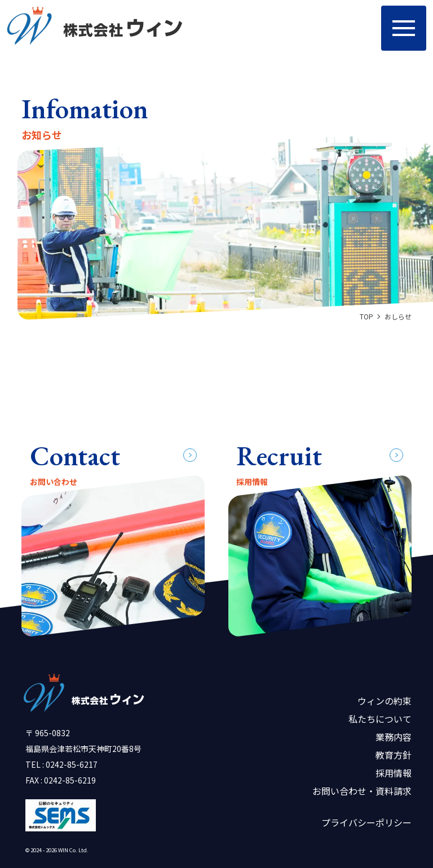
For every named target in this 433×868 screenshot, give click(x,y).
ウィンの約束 (385, 701)
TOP (366, 316)
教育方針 (394, 755)
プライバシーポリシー (366, 822)
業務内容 (394, 737)
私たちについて (380, 719)
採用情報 (394, 773)
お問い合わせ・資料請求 (362, 791)
